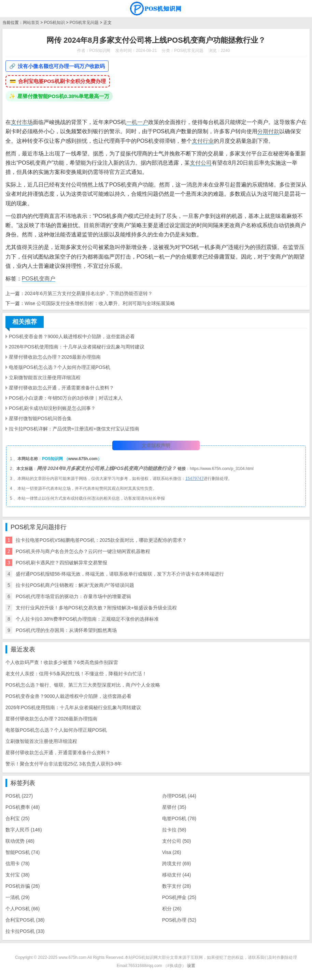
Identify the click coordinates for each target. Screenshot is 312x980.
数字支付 (177, 886)
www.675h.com (83, 459)
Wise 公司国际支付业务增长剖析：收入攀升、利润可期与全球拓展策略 (100, 303)
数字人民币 (24, 830)
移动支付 (177, 875)
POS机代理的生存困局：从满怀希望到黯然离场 (66, 630)
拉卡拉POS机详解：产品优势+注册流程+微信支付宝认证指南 (74, 429)
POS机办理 (179, 920)
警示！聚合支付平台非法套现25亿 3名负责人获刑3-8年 (64, 764)
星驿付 (174, 807)
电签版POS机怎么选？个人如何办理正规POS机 (60, 367)
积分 (172, 909)
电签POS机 (179, 818)
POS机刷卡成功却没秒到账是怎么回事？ (52, 408)
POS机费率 (23, 807)
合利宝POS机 (25, 920)
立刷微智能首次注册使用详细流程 (45, 377)
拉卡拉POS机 (25, 931)
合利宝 (18, 818)
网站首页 (31, 23)
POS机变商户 (39, 279)
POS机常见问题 (84, 23)
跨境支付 (177, 864)
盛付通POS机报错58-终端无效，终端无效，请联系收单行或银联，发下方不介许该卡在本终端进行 (120, 574)
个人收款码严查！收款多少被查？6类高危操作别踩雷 (62, 662)
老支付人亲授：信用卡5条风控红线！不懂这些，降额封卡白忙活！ (76, 674)
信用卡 (18, 864)
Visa (172, 852)
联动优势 (20, 841)
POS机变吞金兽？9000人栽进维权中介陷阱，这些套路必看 (72, 336)
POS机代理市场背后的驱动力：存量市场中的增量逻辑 (73, 596)
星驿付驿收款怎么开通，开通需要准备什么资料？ (61, 388)
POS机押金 (179, 897)
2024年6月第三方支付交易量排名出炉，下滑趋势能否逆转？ (89, 293)
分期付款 (268, 131)
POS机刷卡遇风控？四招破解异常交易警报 (61, 563)
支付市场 (22, 122)
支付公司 (201, 163)
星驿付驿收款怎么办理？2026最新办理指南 (55, 357)
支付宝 (18, 875)
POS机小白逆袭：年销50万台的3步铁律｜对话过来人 (66, 398)
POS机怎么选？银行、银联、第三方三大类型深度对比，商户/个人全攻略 (83, 685)
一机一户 (137, 122)
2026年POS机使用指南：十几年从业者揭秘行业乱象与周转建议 (77, 347)
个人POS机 (23, 909)
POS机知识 (54, 23)
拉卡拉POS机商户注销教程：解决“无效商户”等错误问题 (75, 585)
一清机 (18, 897)
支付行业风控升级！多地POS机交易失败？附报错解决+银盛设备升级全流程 (96, 608)
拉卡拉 (174, 830)
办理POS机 (179, 796)
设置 (191, 966)
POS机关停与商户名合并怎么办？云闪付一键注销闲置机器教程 (83, 551)
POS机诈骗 (23, 886)
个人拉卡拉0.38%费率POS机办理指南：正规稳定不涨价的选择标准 (87, 619)
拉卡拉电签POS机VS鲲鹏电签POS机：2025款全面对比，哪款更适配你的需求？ (101, 540)
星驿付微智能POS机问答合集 (40, 418)
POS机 (19, 796)
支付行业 (203, 141)
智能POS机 (23, 852)
